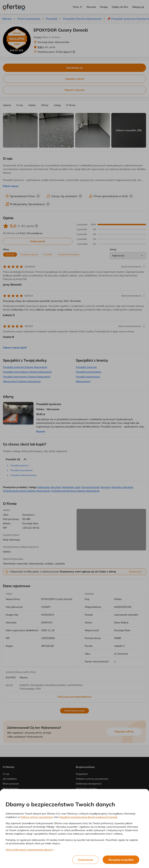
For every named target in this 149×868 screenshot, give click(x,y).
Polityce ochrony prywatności (37, 817)
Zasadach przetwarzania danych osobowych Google (88, 817)
